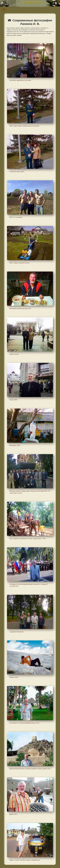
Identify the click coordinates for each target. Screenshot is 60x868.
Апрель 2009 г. (14, 400)
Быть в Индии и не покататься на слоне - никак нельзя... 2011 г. (28, 539)
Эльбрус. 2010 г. (14, 677)
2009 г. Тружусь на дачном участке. (20, 263)
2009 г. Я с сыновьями (16, 217)
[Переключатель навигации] (4, 10)
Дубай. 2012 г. (13, 814)
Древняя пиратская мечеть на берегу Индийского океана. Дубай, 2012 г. (30, 769)
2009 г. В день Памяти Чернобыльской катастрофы (24, 126)
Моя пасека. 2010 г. (15, 445)
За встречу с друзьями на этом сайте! (20, 80)
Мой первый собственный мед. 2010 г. (20, 309)
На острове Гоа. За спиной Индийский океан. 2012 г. (25, 723)
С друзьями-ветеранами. (17, 632)
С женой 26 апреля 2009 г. (17, 172)
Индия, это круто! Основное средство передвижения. (25, 860)
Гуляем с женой (14, 354)
